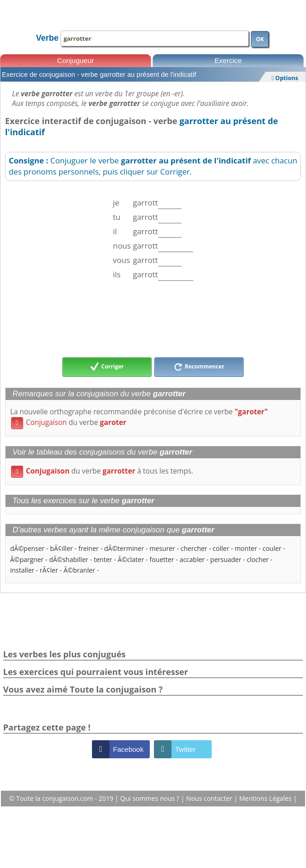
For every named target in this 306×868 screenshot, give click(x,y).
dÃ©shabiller (69, 559)
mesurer (162, 548)
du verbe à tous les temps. (102, 471)
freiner (89, 548)
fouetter (162, 559)
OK (260, 39)
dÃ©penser (27, 548)
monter (246, 548)
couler (272, 548)
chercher (194, 548)
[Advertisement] (153, 319)
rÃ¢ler (49, 570)
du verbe (69, 422)
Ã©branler (79, 570)
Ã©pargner (27, 559)
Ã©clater (131, 559)
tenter (103, 559)
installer (22, 570)
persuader (226, 559)
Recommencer (199, 367)
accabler (192, 559)
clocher (258, 559)
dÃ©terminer (124, 548)
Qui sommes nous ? (150, 798)
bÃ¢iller (61, 548)
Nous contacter (210, 798)
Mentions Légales (266, 798)
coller (221, 548)
